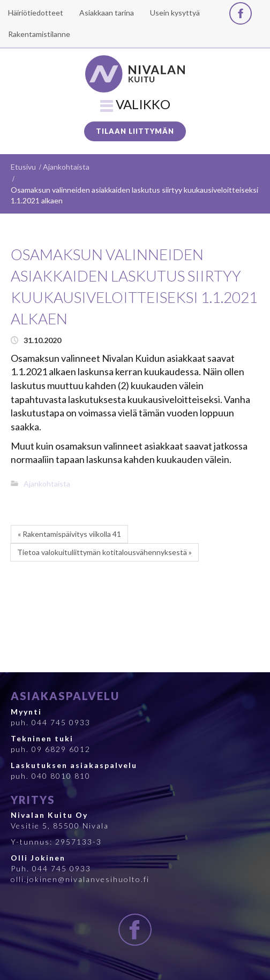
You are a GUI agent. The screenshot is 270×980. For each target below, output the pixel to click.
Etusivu (23, 167)
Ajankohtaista (66, 167)
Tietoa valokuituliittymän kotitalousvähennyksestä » (104, 552)
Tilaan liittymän (135, 131)
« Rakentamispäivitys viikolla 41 (69, 534)
